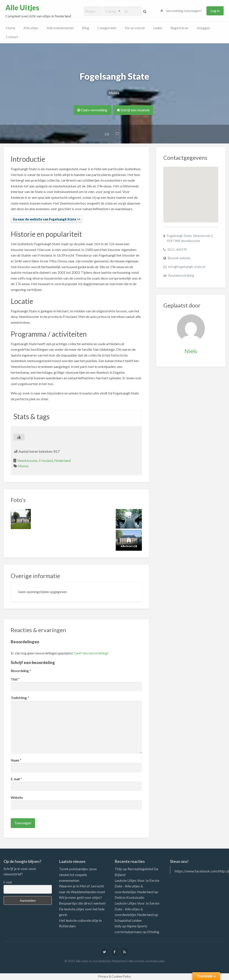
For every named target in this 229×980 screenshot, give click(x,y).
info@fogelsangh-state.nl (187, 267)
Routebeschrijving (181, 275)
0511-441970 (177, 250)
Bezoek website (179, 258)
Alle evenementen (60, 28)
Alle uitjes (31, 28)
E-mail (16, 779)
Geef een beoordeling (91, 653)
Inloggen (203, 28)
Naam (16, 760)
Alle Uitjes (22, 8)
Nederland (62, 460)
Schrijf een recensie (133, 110)
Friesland (46, 460)
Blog (86, 28)
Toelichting (20, 698)
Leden (158, 28)
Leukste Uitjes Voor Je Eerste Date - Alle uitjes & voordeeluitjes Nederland (137, 886)
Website (17, 797)
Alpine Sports (137, 926)
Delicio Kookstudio (129, 897)
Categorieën (107, 28)
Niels (191, 351)
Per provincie (135, 28)
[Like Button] (19, 437)
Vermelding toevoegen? (181, 11)
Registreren (179, 28)
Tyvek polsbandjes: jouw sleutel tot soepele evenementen (78, 874)
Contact (12, 37)
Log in (215, 11)
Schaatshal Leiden (128, 920)
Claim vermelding (92, 110)
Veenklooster (27, 460)
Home (11, 28)
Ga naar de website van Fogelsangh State (44, 219)
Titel (15, 679)
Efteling (153, 932)
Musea (114, 93)
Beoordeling (21, 671)
